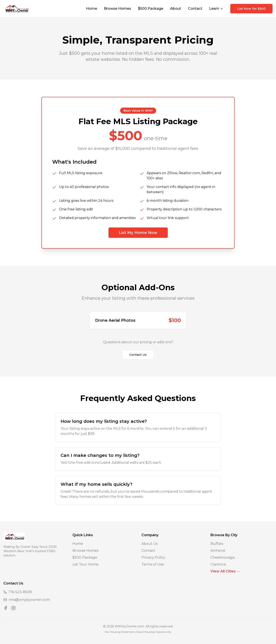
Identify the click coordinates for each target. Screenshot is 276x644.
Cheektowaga (223, 557)
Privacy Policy (153, 557)
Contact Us (138, 355)
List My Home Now (138, 233)
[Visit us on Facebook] (6, 608)
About (176, 9)
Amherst (218, 551)
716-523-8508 (20, 592)
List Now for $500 (251, 9)
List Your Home (85, 564)
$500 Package (151, 9)
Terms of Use (153, 564)
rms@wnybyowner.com (29, 600)
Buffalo (217, 544)
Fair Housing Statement (120, 632)
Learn (216, 9)
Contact (195, 9)
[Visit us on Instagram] (13, 608)
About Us (150, 544)
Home (92, 9)
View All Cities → (225, 571)
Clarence (218, 564)
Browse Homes (118, 9)
